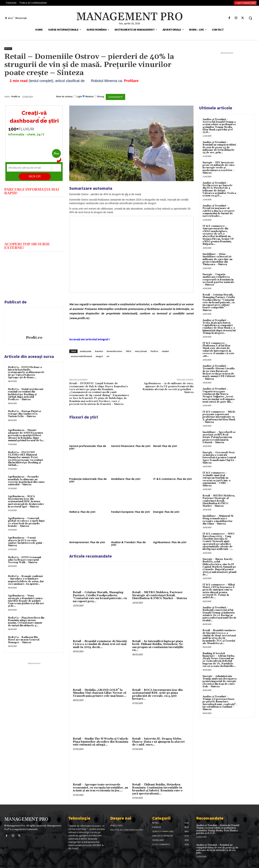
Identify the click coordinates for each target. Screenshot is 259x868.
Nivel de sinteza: (65, 97)
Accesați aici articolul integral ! (89, 339)
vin (108, 356)
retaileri (165, 351)
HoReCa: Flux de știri (82, 512)
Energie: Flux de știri (166, 512)
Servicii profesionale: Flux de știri (88, 447)
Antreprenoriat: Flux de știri (87, 542)
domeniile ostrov (114, 351)
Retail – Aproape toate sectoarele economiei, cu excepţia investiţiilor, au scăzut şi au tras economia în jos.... (100, 788)
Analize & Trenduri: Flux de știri (128, 543)
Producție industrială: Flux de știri (88, 480)
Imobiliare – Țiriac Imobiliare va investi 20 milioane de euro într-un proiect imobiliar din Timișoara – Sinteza (217, 259)
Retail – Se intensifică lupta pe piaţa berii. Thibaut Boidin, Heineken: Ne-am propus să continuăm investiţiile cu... (158, 646)
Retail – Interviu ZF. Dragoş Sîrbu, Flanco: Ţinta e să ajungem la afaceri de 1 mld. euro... (158, 742)
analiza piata (85, 351)
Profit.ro (15, 96)
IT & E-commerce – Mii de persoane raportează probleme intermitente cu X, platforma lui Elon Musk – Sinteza (219, 417)
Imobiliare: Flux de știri (126, 479)
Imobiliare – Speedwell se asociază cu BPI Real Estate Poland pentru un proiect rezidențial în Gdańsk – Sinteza (219, 437)
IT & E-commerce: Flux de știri (172, 479)
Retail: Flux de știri (165, 446)
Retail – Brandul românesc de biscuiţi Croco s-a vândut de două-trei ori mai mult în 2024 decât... (100, 644)
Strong (101, 97)
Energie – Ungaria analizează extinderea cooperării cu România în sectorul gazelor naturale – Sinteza (218, 280)
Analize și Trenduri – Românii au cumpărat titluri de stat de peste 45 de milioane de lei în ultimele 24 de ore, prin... (219, 147)
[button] (250, 18)
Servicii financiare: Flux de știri (131, 446)
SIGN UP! (35, 176)
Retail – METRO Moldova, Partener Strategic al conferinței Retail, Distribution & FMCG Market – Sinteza (160, 595)
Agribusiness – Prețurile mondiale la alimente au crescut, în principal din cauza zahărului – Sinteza (26, 481)
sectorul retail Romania (81, 356)
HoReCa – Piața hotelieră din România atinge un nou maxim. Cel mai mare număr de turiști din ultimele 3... (26, 622)
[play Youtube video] (34, 219)
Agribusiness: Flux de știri (170, 542)
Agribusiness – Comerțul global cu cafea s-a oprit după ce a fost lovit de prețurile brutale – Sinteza (26, 522)
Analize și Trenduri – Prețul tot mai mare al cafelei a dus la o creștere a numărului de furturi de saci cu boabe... (219, 211)
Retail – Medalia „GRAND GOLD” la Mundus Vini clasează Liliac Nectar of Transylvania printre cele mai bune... (100, 693)
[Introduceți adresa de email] (34, 168)
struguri (99, 356)
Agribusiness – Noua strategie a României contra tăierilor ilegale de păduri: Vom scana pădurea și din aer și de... (26, 601)
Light (79, 97)
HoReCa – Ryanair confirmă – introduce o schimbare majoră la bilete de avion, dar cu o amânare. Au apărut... (26, 580)
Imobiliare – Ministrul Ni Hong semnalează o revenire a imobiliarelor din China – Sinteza (218, 520)
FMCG (128, 351)
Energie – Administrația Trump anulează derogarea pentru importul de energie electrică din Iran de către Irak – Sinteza (220, 681)
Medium (89, 97)
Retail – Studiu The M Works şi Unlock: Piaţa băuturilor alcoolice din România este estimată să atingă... (101, 742)
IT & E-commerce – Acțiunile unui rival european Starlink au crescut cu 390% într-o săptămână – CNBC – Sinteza (217, 479)
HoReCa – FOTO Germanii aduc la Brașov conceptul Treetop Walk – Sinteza (24, 560)
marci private (141, 351)
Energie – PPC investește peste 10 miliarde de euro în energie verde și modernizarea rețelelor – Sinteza (219, 168)
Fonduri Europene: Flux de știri (130, 512)
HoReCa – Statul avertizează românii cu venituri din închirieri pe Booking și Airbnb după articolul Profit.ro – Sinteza (26, 394)
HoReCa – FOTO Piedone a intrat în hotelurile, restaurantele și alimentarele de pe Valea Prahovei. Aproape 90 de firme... (26, 372)
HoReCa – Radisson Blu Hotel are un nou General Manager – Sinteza (24, 640)
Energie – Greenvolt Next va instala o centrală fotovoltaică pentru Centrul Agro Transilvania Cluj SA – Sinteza (219, 458)
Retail (8, 49)
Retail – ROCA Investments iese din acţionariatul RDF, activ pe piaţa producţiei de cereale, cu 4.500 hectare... (157, 695)
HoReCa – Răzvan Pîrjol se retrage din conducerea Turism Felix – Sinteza (25, 414)
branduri (99, 351)
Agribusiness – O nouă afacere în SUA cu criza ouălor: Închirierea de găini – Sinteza (26, 542)
